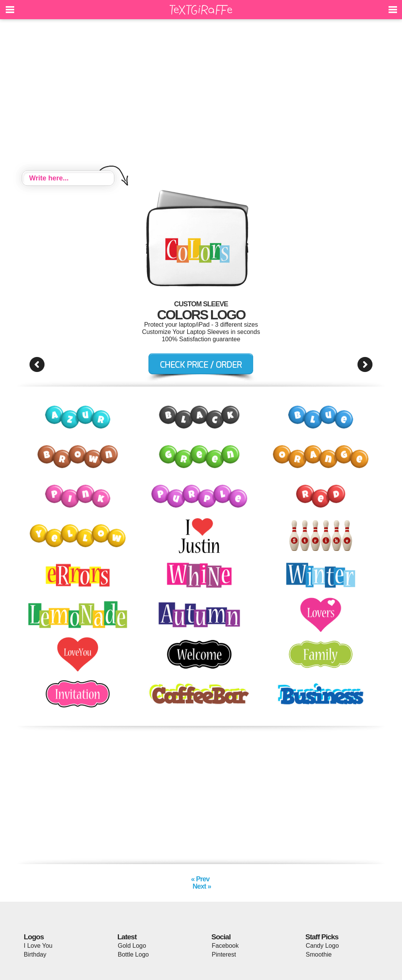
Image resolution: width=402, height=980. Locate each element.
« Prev (201, 879)
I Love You (38, 946)
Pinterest (224, 954)
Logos (34, 937)
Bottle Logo (133, 954)
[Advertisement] (201, 96)
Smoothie (319, 954)
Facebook (225, 946)
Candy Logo (322, 946)
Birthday (35, 954)
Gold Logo (132, 946)
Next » (201, 886)
